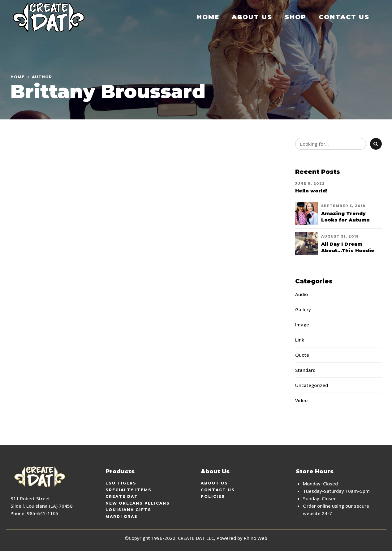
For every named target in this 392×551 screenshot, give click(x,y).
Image (302, 325)
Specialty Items (129, 490)
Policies (213, 496)
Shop (295, 17)
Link (300, 340)
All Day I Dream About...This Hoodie (348, 247)
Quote (302, 355)
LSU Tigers (121, 483)
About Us (252, 17)
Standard (305, 370)
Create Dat (122, 496)
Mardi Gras (122, 517)
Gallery (303, 309)
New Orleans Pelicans (138, 503)
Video (301, 400)
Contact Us (344, 17)
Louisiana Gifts (128, 510)
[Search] (376, 144)
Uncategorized (312, 385)
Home (208, 17)
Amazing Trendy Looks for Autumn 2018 (345, 220)
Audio (302, 294)
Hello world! (311, 191)
